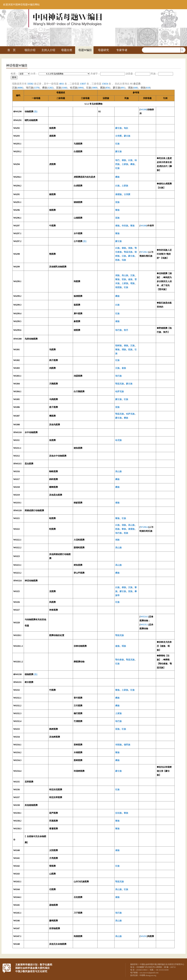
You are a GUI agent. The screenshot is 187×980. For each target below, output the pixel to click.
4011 (62, 84)
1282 (50, 88)
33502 (30, 84)
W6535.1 (144, 625)
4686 (20, 88)
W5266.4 (144, 527)
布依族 (125, 226)
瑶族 (132, 283)
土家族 (125, 164)
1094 (80, 88)
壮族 (117, 144)
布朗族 (118, 745)
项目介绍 (30, 50)
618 (148, 88)
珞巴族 (118, 330)
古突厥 (118, 136)
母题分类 (67, 50)
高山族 (125, 275)
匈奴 (126, 128)
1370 (36, 88)
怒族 (117, 260)
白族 (130, 160)
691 (123, 88)
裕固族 (118, 287)
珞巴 (117, 160)
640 (135, 88)
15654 (105, 84)
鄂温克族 (128, 252)
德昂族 (127, 745)
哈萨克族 (120, 392)
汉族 (124, 256)
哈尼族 (118, 440)
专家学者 (122, 50)
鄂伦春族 (120, 660)
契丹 (126, 330)
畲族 (130, 279)
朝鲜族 (118, 346)
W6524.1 (144, 617)
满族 (124, 350)
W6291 (143, 936)
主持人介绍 (48, 50)
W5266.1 (144, 252)
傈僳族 (118, 194)
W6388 (143, 226)
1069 (94, 88)
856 (108, 88)
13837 (83, 84)
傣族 (124, 160)
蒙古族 (118, 128)
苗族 (117, 202)
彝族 (132, 164)
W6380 (143, 110)
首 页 (11, 50)
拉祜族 (118, 813)
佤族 (124, 260)
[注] (35, 112)
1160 (64, 88)
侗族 (130, 248)
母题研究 (103, 50)
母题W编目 (85, 50)
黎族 (117, 210)
